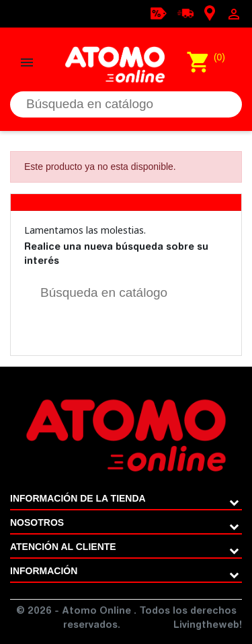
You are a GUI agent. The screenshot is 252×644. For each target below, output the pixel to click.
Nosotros (37, 522)
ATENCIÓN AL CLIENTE (63, 547)
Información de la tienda (78, 498)
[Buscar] (126, 104)
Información (44, 571)
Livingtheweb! (208, 626)
